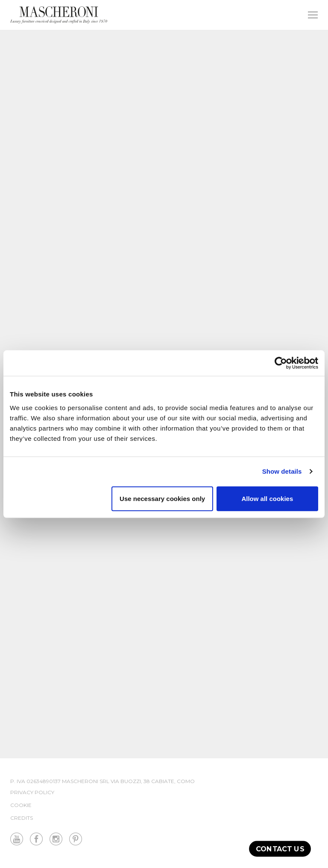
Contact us (280, 849)
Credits (22, 818)
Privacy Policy (32, 792)
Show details (282, 471)
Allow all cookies (267, 498)
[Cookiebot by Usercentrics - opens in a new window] (281, 363)
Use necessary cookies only (162, 498)
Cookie (21, 805)
